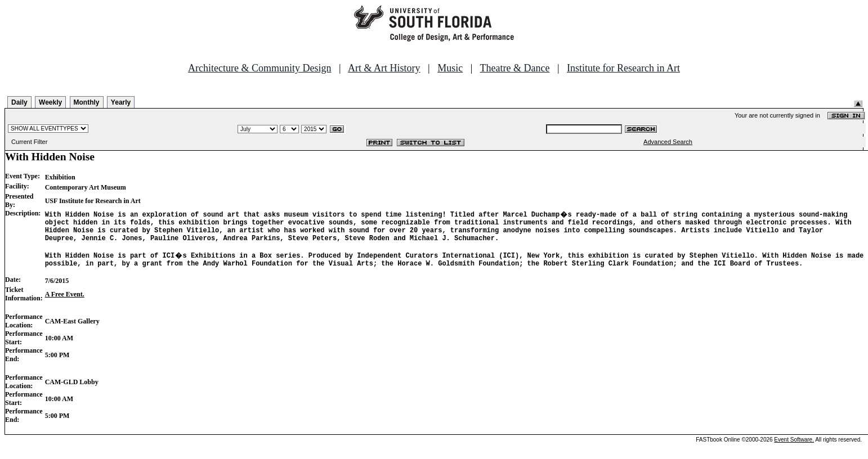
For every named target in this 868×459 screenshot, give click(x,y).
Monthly (87, 102)
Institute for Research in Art (623, 68)
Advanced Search (668, 142)
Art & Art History (384, 68)
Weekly (50, 102)
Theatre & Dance (514, 68)
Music (450, 68)
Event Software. (794, 450)
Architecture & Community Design (259, 68)
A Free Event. (65, 304)
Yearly (121, 102)
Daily (19, 102)
